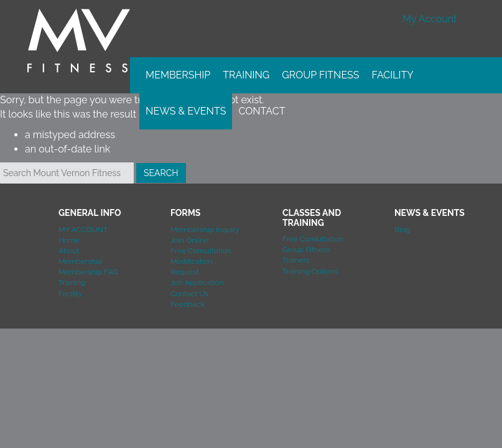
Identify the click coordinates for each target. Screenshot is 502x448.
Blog (402, 230)
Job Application (197, 282)
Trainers (296, 260)
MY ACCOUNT (83, 230)
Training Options (310, 271)
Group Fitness (320, 75)
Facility (393, 75)
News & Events (186, 111)
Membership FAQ (88, 272)
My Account (430, 19)
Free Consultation (201, 251)
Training (246, 75)
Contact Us (189, 294)
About (69, 251)
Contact (262, 111)
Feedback (188, 304)
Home (69, 240)
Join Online (189, 240)
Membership (178, 75)
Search (161, 173)
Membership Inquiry (205, 230)
